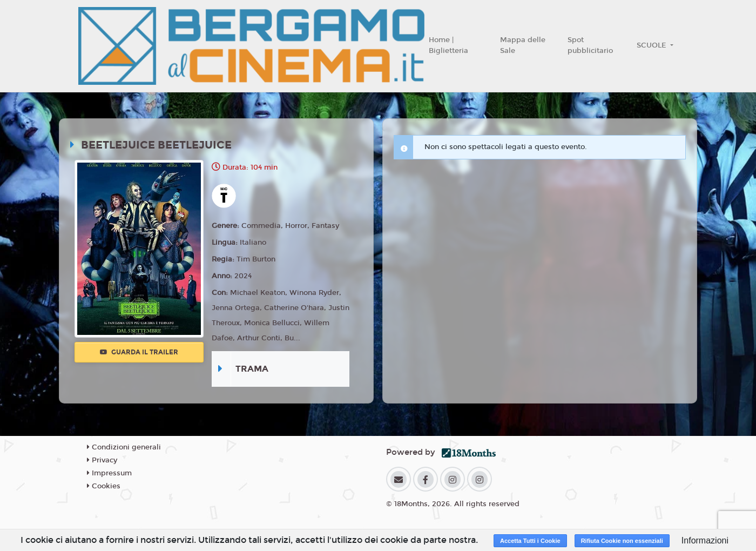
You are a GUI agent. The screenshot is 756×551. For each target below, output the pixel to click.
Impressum (109, 473)
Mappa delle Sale (523, 45)
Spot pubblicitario (590, 45)
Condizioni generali (124, 447)
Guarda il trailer (139, 352)
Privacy (102, 460)
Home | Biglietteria (448, 45)
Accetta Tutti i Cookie (530, 541)
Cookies (104, 486)
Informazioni (705, 540)
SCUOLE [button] (653, 45)
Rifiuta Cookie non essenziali (622, 541)
